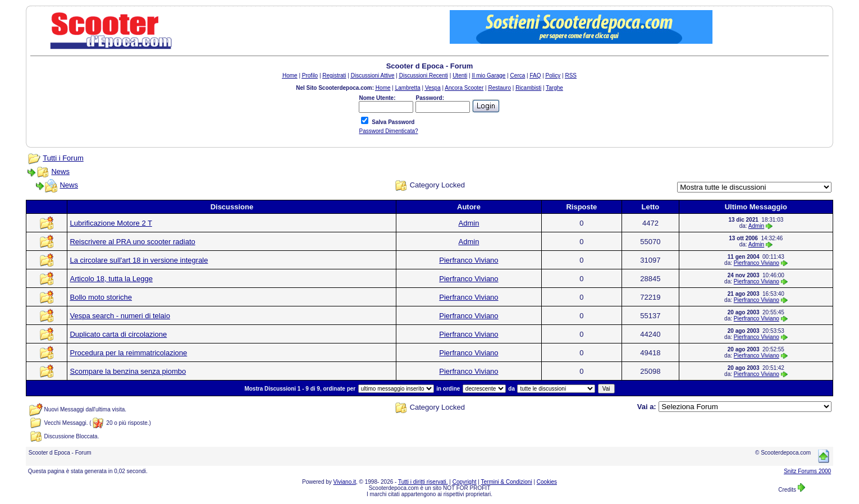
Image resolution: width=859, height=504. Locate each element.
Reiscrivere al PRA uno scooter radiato (132, 242)
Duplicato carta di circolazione (118, 334)
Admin (469, 223)
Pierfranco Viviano (469, 260)
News (60, 171)
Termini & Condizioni (507, 482)
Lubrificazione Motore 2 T (111, 223)
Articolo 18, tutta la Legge (111, 279)
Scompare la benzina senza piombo (128, 371)
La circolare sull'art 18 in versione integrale (139, 260)
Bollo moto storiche (101, 297)
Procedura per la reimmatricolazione (128, 353)
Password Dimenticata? (388, 131)
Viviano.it (345, 482)
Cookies (547, 482)
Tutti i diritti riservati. (423, 482)
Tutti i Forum (63, 158)
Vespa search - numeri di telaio (120, 316)
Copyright (465, 482)
